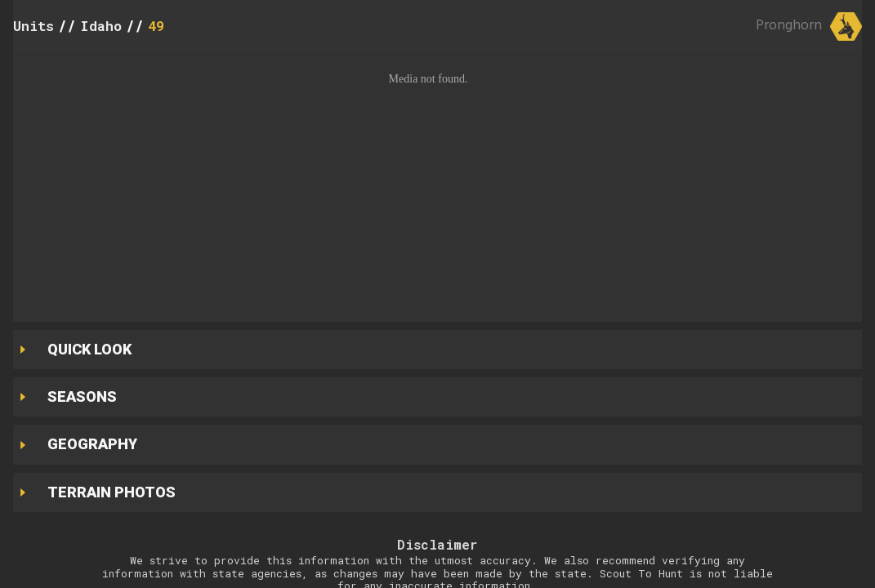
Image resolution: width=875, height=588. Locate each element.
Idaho (101, 26)
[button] (437, 183)
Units (33, 26)
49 (156, 26)
